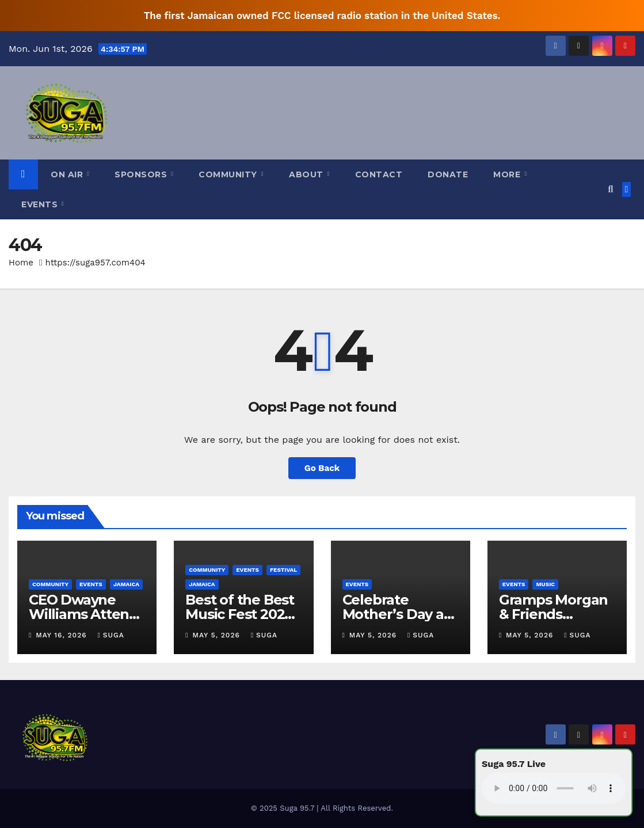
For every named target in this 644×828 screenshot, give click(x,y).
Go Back (322, 468)
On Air (68, 174)
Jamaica (126, 584)
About (307, 174)
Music (545, 584)
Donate (448, 174)
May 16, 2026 (62, 635)
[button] (610, 189)
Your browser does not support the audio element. (554, 788)
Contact (379, 174)
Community (229, 174)
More (508, 174)
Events (41, 204)
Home (21, 263)
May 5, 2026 (218, 635)
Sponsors (142, 174)
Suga (110, 635)
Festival (283, 570)
